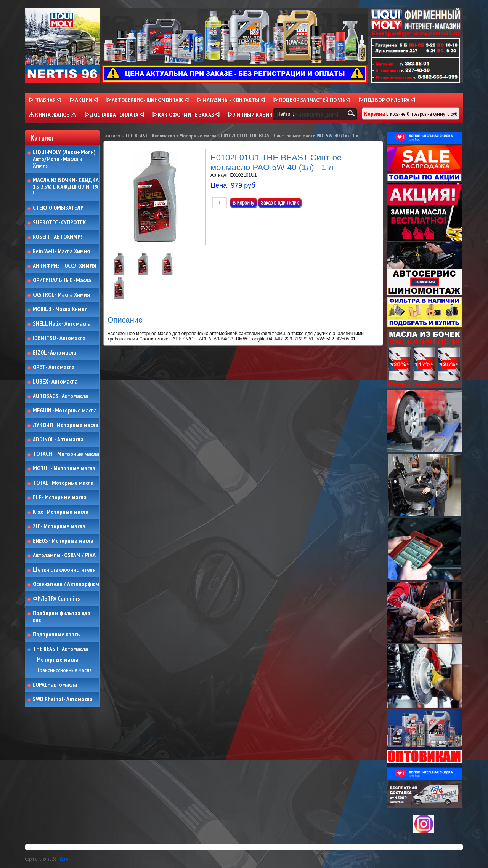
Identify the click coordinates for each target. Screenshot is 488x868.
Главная (112, 136)
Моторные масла (58, 660)
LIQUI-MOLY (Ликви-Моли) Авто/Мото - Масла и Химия (65, 159)
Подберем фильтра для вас (62, 616)
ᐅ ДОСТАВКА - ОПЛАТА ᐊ (114, 115)
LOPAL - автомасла (55, 685)
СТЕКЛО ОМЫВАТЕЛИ (58, 208)
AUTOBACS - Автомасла (60, 396)
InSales (64, 859)
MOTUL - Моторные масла (64, 468)
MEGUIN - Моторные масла (65, 411)
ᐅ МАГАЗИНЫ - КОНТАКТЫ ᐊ (231, 100)
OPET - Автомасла (54, 367)
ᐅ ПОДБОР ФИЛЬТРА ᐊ (387, 100)
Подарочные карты (57, 635)
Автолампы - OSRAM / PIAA (64, 555)
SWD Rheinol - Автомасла (63, 699)
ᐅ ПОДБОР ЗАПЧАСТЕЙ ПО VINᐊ (312, 100)
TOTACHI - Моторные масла (66, 454)
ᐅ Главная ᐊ (45, 100)
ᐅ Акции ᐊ (84, 100)
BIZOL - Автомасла (55, 353)
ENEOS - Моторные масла (63, 541)
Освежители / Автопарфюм (66, 584)
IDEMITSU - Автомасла (59, 338)
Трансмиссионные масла (64, 670)
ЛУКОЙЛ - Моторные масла (66, 425)
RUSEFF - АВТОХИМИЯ (58, 237)
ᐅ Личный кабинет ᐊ (256, 115)
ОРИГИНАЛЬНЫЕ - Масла (62, 280)
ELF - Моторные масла (60, 497)
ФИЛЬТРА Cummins (56, 599)
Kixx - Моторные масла (61, 512)
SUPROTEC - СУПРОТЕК (59, 222)
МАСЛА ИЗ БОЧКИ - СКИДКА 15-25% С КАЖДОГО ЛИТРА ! (66, 187)
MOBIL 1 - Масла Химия (60, 309)
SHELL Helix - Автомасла (62, 324)
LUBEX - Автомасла (55, 382)
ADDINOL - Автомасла (58, 440)
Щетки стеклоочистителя (64, 570)
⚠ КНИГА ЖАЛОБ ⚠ (52, 115)
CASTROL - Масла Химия (61, 295)
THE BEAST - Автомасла (60, 649)
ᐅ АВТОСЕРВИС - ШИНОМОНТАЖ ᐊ (147, 100)
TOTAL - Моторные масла (63, 483)
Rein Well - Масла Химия (61, 251)
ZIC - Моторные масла (59, 526)
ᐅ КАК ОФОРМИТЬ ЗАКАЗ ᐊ (186, 115)
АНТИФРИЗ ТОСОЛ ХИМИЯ (64, 266)
